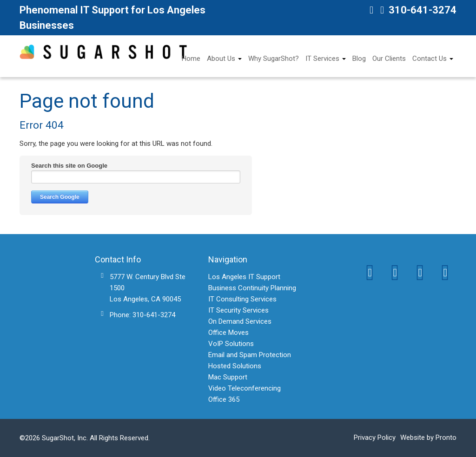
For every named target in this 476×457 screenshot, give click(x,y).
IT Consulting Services (242, 299)
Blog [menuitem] (359, 59)
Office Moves (228, 333)
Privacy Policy (375, 437)
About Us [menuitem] (221, 59)
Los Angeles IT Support (244, 277)
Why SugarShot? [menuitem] (274, 59)
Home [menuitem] (191, 59)
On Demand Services (240, 321)
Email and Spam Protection (250, 355)
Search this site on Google (69, 166)
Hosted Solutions (235, 366)
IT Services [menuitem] (322, 59)
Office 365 (224, 399)
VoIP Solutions (231, 344)
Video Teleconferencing (245, 388)
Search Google (60, 197)
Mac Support (228, 377)
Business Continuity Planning (252, 288)
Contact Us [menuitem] (430, 59)
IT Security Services (238, 310)
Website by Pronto (428, 437)
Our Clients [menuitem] (389, 59)
